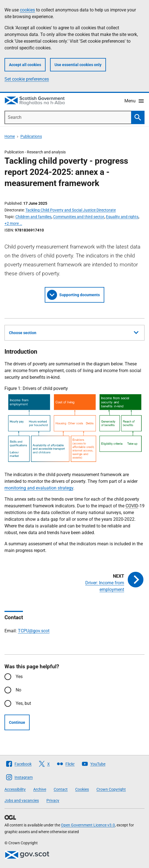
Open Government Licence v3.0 (88, 825)
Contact (61, 789)
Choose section (74, 332)
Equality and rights (122, 217)
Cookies (82, 789)
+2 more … (13, 223)
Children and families (33, 217)
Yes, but (23, 703)
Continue (17, 722)
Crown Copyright (111, 789)
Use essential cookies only (78, 65)
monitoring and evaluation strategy (39, 488)
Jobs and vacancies (22, 801)
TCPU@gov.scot (34, 631)
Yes (19, 677)
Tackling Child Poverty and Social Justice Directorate (71, 210)
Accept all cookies (25, 65)
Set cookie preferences (27, 79)
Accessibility (15, 789)
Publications (31, 136)
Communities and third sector (79, 217)
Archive (40, 789)
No (18, 690)
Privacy (53, 801)
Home (10, 136)
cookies (27, 10)
